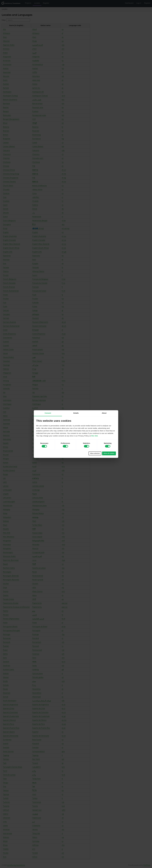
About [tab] (104, 413)
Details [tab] (76, 413)
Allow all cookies (109, 453)
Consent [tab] (48, 413)
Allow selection (95, 453)
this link (95, 436)
